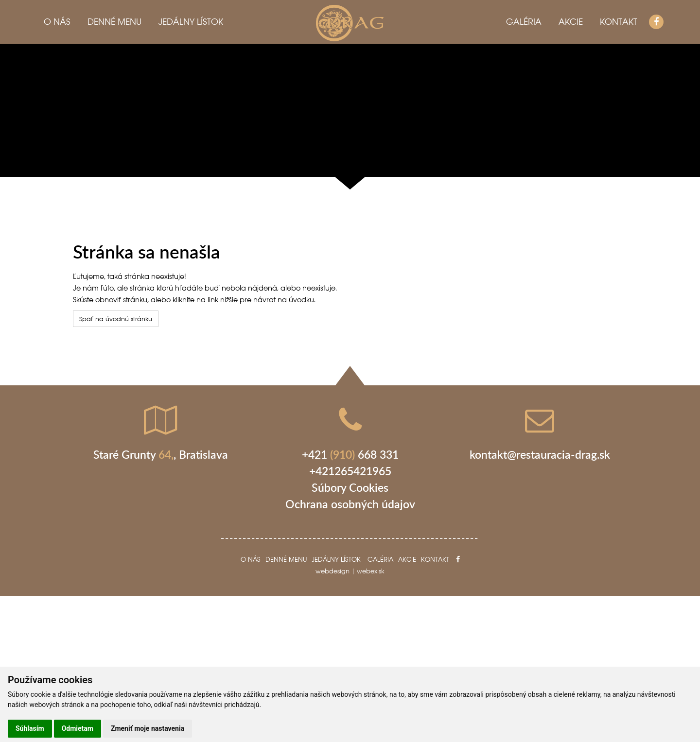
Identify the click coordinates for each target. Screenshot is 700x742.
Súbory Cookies (350, 487)
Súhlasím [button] (30, 728)
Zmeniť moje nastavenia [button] (148, 728)
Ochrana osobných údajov (350, 504)
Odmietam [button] (78, 728)
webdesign (332, 571)
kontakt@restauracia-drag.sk (540, 454)
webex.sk (371, 571)
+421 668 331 (350, 454)
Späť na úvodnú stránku (116, 319)
